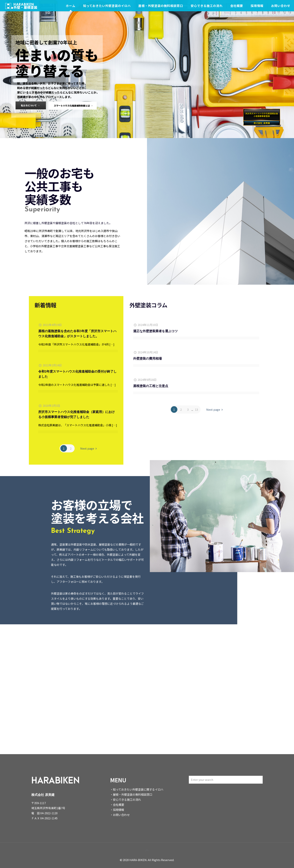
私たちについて (31, 105)
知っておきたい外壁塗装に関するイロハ (138, 789)
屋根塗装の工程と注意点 (151, 386)
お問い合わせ (121, 815)
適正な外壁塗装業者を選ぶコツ (155, 331)
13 (196, 409)
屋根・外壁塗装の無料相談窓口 (133, 794)
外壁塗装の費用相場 (147, 359)
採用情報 (118, 810)
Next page (89, 448)
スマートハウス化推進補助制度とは (74, 105)
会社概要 (118, 805)
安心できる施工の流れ (127, 800)
